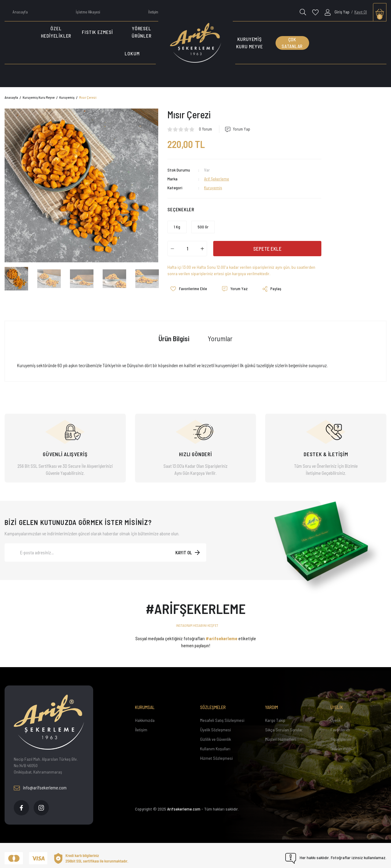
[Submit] (188, 547)
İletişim (141, 724)
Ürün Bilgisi (174, 333)
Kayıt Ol (361, 12)
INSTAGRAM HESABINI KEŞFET (197, 619)
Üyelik (336, 714)
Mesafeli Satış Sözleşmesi (222, 714)
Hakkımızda (145, 714)
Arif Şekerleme (217, 179)
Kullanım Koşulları (215, 743)
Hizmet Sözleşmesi (216, 752)
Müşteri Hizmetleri (280, 733)
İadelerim (339, 743)
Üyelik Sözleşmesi (216, 724)
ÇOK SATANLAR (292, 43)
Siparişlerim (341, 733)
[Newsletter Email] (105, 547)
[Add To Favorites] (186, 286)
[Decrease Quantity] (172, 249)
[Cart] (380, 12)
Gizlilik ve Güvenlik (216, 733)
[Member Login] (337, 12)
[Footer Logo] (49, 716)
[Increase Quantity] (202, 249)
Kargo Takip (275, 714)
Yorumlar (220, 333)
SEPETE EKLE (267, 249)
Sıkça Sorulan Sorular (284, 724)
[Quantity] (187, 249)
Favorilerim (340, 724)
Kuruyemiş (213, 188)
